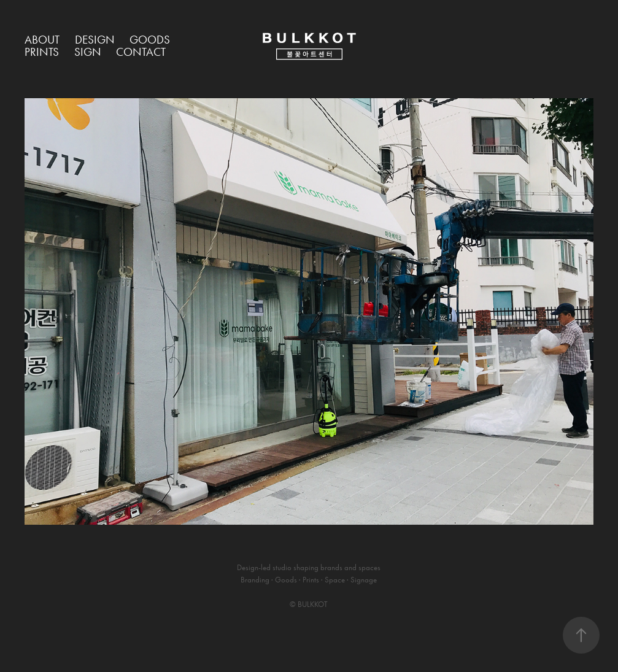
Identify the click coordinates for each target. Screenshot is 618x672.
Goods (150, 40)
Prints (42, 52)
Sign (88, 52)
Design (95, 40)
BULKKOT (313, 604)
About (42, 40)
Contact (141, 52)
